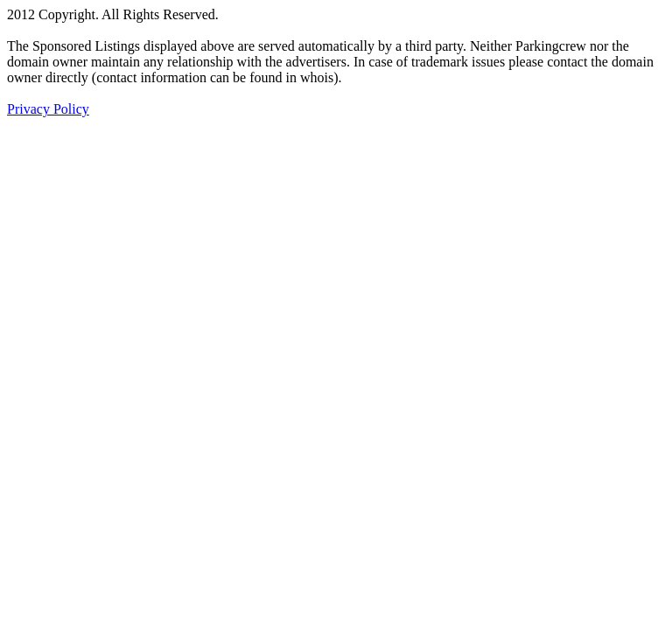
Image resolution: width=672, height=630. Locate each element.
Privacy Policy (48, 109)
